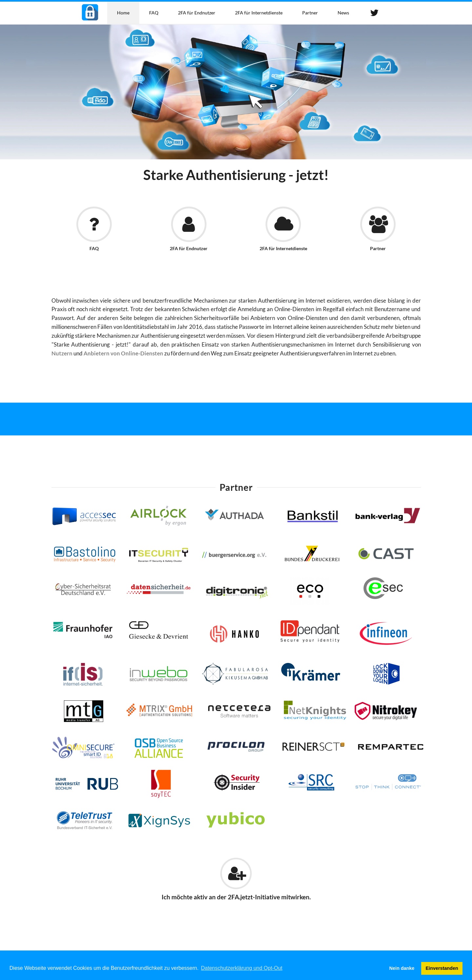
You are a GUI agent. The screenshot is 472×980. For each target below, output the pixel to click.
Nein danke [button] (402, 968)
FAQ (154, 13)
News (343, 13)
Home (123, 13)
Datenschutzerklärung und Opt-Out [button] (242, 968)
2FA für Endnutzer (197, 13)
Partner (310, 13)
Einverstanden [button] (442, 968)
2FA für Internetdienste (259, 13)
